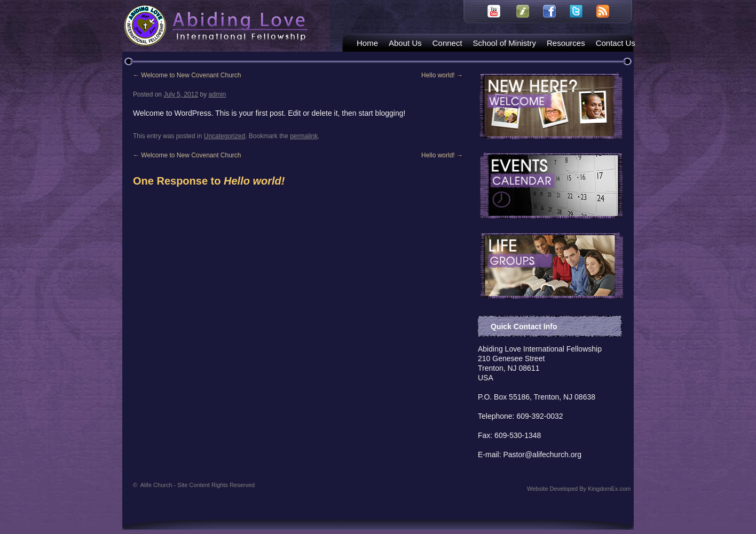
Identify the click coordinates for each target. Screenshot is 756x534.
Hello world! (442, 75)
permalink (304, 136)
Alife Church (198, 485)
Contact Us (616, 43)
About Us (405, 43)
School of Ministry (505, 43)
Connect (447, 43)
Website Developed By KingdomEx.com (579, 489)
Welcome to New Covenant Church (187, 75)
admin (217, 94)
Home (367, 43)
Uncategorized (225, 136)
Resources (566, 43)
